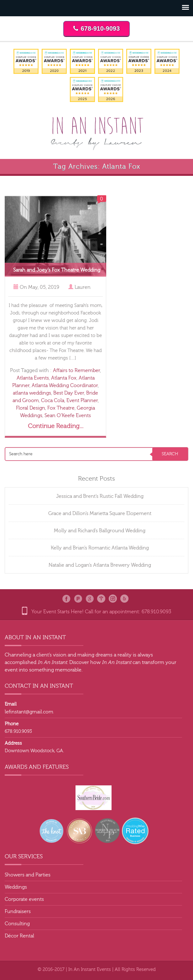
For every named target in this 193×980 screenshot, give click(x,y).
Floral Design (31, 408)
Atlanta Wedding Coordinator (65, 385)
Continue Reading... (56, 426)
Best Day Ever (69, 393)
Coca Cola (53, 401)
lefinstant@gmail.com (29, 712)
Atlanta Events (33, 378)
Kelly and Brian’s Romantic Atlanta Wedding (100, 548)
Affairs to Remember (76, 370)
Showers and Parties (28, 875)
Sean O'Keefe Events (68, 416)
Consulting (17, 924)
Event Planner (82, 401)
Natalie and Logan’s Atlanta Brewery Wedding (100, 565)
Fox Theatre (61, 408)
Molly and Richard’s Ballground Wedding (100, 531)
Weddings (16, 887)
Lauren (83, 287)
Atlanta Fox (64, 378)
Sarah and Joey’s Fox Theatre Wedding (57, 270)
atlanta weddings (32, 393)
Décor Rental (19, 936)
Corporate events (24, 899)
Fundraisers (18, 911)
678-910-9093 (97, 28)
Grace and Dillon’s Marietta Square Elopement (100, 513)
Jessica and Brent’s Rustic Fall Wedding (100, 496)
